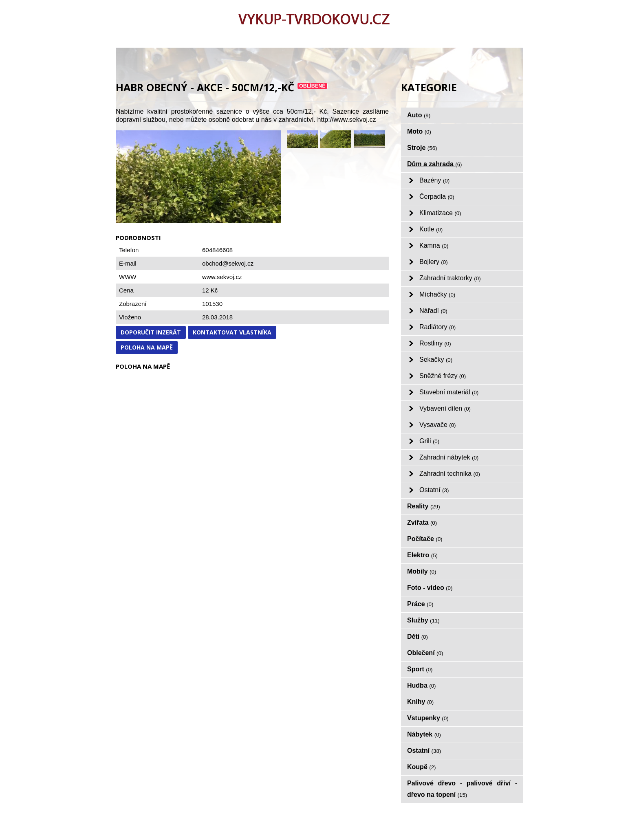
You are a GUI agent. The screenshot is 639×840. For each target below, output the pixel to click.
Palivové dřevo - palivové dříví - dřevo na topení (462, 789)
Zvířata (422, 522)
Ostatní (434, 490)
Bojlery (434, 262)
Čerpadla (437, 197)
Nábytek (424, 734)
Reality (424, 506)
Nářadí (433, 311)
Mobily (422, 571)
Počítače (425, 539)
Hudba (422, 685)
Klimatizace (440, 213)
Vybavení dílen (445, 408)
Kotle (431, 229)
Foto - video (430, 588)
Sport (420, 669)
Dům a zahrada (435, 164)
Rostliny (435, 343)
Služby (423, 620)
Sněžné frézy (443, 376)
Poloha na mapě (147, 347)
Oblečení (425, 653)
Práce (420, 604)
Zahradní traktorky (450, 278)
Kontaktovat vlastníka (232, 332)
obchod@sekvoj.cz (228, 263)
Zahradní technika (450, 474)
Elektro (422, 555)
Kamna (434, 245)
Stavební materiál (449, 392)
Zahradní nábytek (449, 457)
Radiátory (437, 327)
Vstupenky (428, 718)
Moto (419, 131)
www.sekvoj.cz (222, 277)
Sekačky (436, 360)
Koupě (422, 767)
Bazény (434, 180)
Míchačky (437, 294)
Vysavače (438, 425)
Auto (419, 115)
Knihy (420, 702)
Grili (429, 441)
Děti (418, 637)
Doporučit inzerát (151, 332)
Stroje (422, 148)
